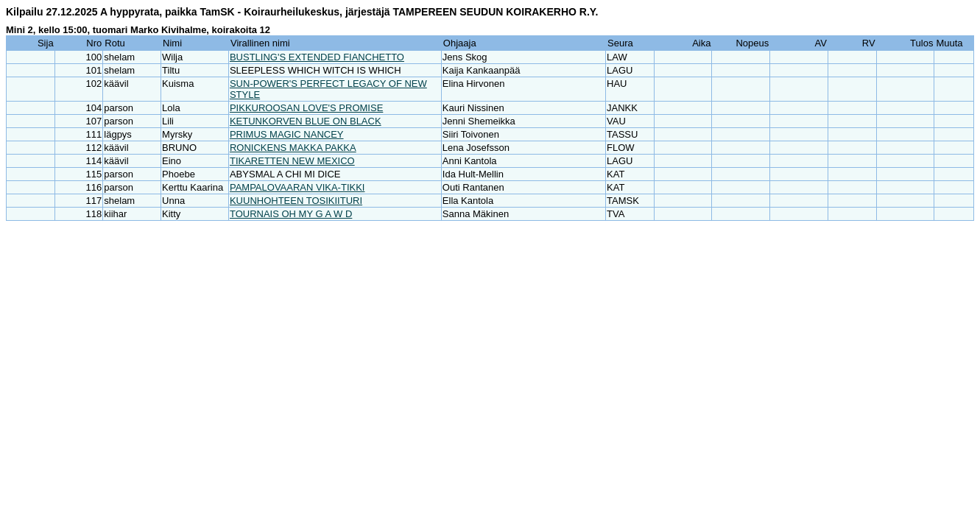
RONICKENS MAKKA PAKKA (293, 148)
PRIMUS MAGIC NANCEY (287, 134)
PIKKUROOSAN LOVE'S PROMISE (306, 108)
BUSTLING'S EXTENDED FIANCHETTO (317, 57)
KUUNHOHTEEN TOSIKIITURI (296, 201)
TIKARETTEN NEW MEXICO (292, 161)
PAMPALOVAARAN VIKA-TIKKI (297, 187)
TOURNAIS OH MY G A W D (291, 214)
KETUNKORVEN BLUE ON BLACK (306, 121)
